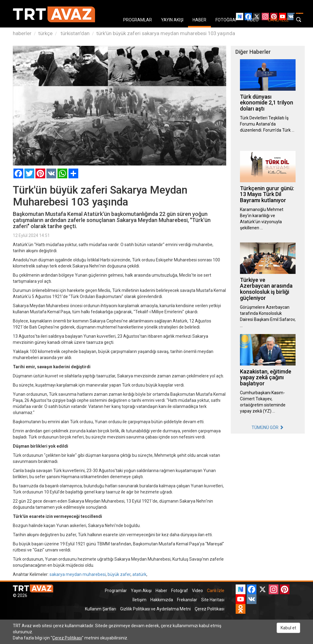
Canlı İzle (216, 591)
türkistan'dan (74, 33)
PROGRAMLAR (138, 20)
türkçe (45, 33)
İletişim (139, 600)
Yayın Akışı (141, 591)
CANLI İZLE (278, 20)
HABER (199, 20)
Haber (161, 591)
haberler (22, 33)
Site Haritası (213, 600)
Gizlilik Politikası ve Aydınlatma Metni (155, 609)
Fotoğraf (180, 591)
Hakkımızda (162, 600)
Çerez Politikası (210, 609)
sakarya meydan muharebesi (78, 574)
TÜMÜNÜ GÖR (268, 428)
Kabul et (288, 628)
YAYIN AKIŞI (172, 20)
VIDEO (253, 20)
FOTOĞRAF (226, 20)
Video (197, 591)
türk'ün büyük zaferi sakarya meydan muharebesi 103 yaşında (166, 33)
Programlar (116, 591)
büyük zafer (119, 574)
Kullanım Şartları (101, 609)
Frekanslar (187, 600)
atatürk (139, 574)
